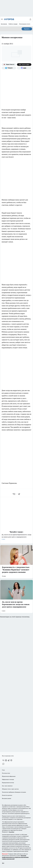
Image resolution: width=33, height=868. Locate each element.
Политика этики (6, 773)
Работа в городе (13, 24)
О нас (3, 770)
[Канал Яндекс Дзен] (24, 65)
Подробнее (11, 832)
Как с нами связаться (7, 786)
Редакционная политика (8, 783)
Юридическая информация (9, 776)
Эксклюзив (4, 24)
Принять (27, 29)
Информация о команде (8, 779)
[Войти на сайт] (30, 19)
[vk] (14, 494)
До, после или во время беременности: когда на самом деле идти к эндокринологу (16, 537)
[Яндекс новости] (9, 65)
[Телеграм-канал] (9, 68)
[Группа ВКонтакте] (3, 760)
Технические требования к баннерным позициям (14, 792)
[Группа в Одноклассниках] (6, 760)
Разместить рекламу (7, 795)
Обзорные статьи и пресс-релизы (10, 789)
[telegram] (20, 494)
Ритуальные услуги (25, 24)
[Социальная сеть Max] (24, 68)
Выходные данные (7, 798)
